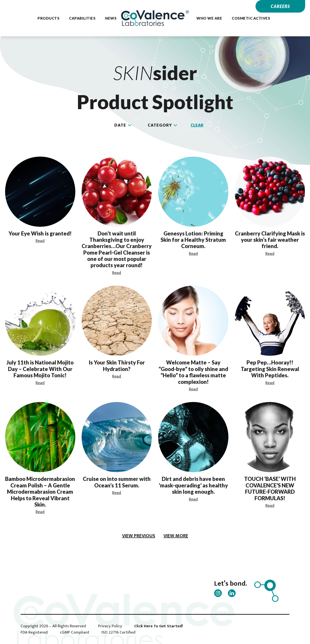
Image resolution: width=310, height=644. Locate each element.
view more (176, 536)
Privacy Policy (110, 626)
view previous (139, 536)
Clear (197, 125)
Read (40, 241)
